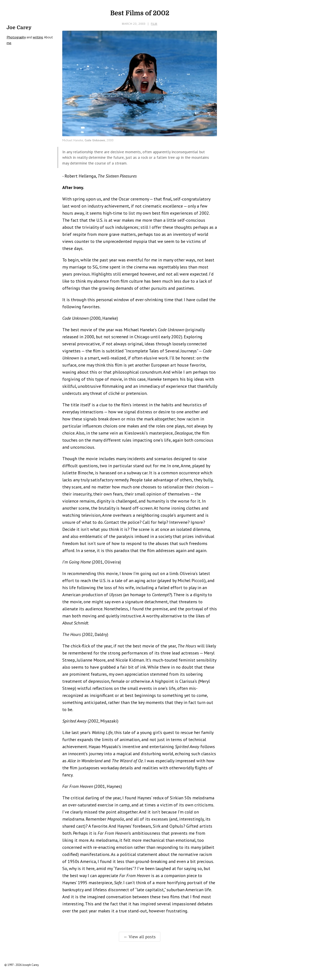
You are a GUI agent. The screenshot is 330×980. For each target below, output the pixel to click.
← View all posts (140, 937)
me (9, 43)
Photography (16, 37)
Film (154, 24)
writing (38, 37)
